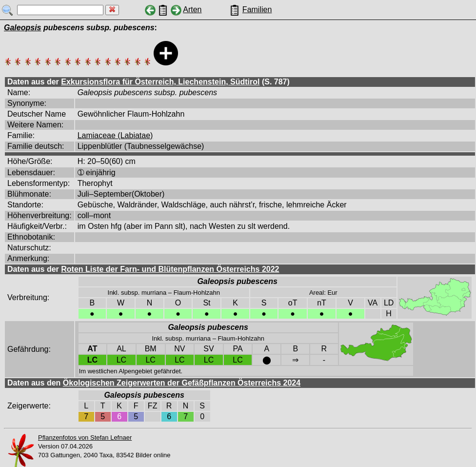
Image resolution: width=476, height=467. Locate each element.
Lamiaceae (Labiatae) (115, 135)
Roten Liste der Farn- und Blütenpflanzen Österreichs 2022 (170, 269)
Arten (192, 10)
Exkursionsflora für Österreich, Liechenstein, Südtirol (160, 82)
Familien (257, 10)
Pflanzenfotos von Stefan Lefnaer (85, 437)
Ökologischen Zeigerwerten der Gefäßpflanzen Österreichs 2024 (182, 383)
